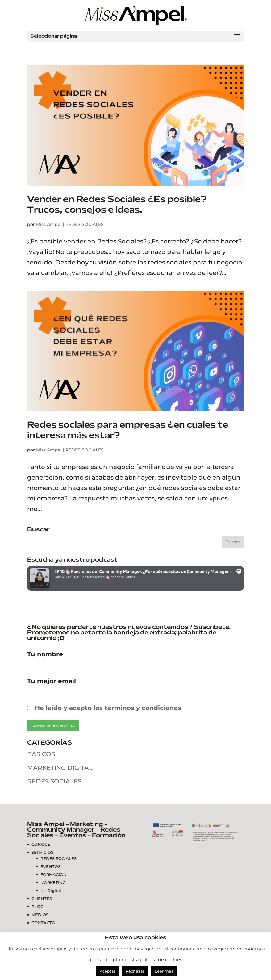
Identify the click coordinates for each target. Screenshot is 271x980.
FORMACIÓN (54, 874)
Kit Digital (51, 891)
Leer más (164, 971)
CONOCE (41, 844)
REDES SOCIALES (85, 224)
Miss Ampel (49, 224)
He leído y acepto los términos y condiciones (108, 708)
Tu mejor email (52, 681)
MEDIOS (40, 915)
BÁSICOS (41, 754)
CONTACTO (43, 923)
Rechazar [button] (135, 971)
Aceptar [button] (108, 971)
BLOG (38, 907)
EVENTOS (50, 866)
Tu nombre (45, 654)
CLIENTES (42, 899)
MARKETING (53, 882)
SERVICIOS (42, 852)
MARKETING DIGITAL (60, 768)
